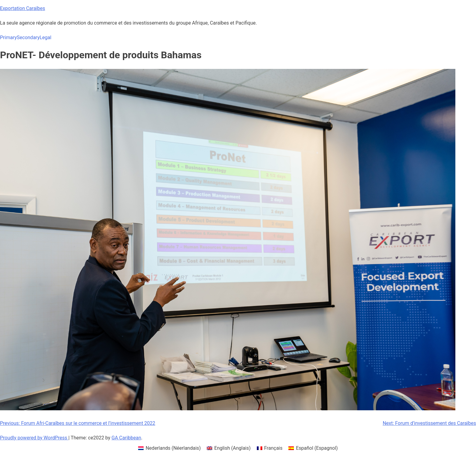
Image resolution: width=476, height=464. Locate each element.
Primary (8, 37)
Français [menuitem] (273, 448)
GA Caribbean (126, 438)
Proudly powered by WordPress (34, 438)
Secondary (28, 37)
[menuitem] (169, 448)
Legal (45, 37)
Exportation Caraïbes (23, 8)
